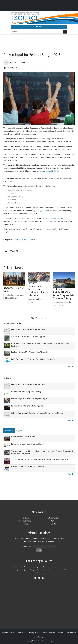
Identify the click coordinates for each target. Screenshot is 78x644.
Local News (25, 518)
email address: (27, 547)
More (70, 367)
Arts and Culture (53, 518)
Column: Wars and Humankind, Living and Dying (28, 329)
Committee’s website (56, 218)
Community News (25, 521)
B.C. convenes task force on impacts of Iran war (28, 444)
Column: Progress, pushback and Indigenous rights (29, 399)
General (17, 239)
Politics (32, 239)
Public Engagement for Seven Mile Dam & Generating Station (33, 359)
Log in (52, 641)
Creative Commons (48, 633)
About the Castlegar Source (67, 633)
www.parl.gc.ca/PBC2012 (49, 171)
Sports (53, 524)
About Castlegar (39, 637)
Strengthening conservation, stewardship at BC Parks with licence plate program (40, 459)
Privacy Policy (34, 633)
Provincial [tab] (9, 431)
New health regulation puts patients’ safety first (29, 467)
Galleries (25, 524)
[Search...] (37, 32)
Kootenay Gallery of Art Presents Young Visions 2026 (30, 352)
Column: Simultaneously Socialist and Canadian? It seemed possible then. (37, 413)
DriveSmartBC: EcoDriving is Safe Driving (26, 392)
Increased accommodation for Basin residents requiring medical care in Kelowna (38, 289)
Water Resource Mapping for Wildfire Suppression (29, 337)
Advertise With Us (8, 633)
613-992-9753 (47, 211)
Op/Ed (53, 521)
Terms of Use (22, 633)
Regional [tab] (20, 431)
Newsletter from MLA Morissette (23, 437)
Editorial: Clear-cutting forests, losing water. (28, 406)
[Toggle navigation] (39, 27)
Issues (25, 239)
